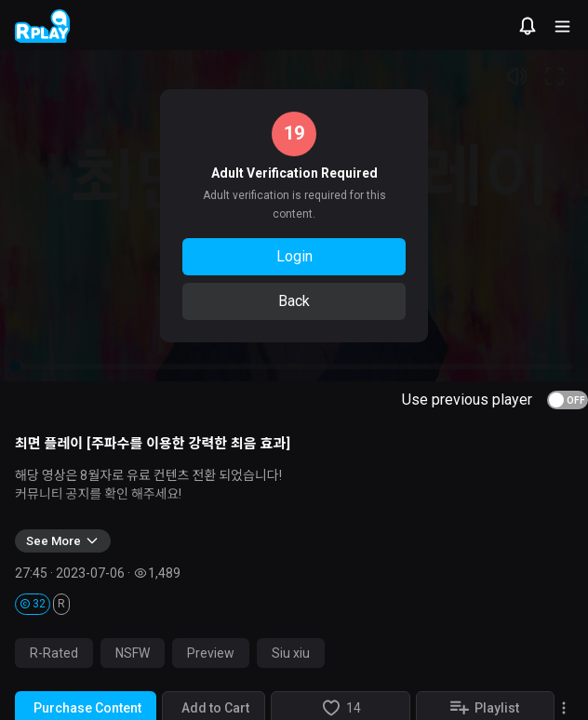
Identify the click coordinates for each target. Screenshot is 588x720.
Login (294, 256)
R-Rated (54, 653)
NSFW (133, 653)
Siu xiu (291, 653)
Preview (211, 653)
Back (294, 301)
